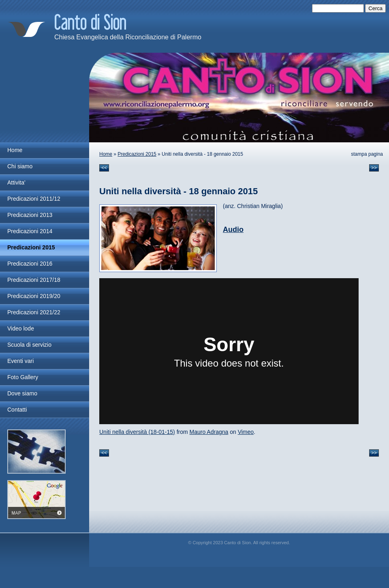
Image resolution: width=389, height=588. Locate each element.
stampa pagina (367, 154)
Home (106, 154)
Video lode (21, 328)
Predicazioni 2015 (137, 154)
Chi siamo (20, 166)
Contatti (17, 410)
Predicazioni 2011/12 (34, 199)
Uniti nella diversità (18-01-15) (137, 432)
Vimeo (246, 432)
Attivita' (16, 182)
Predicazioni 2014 (30, 231)
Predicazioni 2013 (30, 215)
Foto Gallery (23, 377)
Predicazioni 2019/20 (34, 296)
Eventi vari (20, 361)
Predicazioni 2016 (30, 264)
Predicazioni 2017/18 (34, 280)
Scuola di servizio (29, 345)
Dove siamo (22, 393)
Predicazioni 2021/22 (34, 312)
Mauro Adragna (209, 432)
